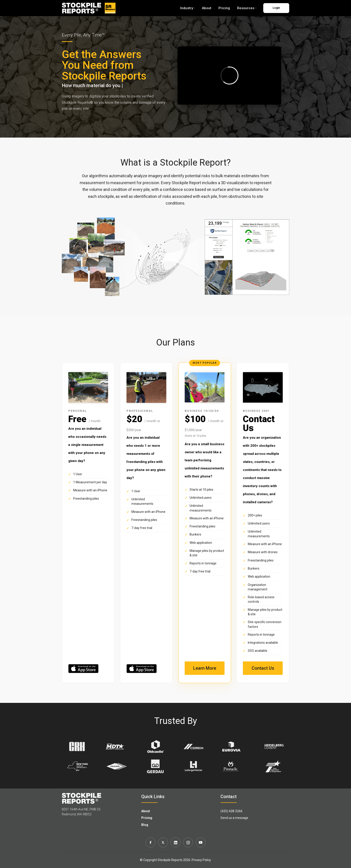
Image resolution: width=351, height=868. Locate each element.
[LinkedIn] (175, 842)
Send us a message (234, 818)
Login (276, 8)
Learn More (205, 668)
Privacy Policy (201, 860)
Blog (145, 825)
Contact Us (263, 668)
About (207, 8)
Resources (247, 8)
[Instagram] (188, 842)
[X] (163, 842)
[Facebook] (150, 842)
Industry (187, 8)
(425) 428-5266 (231, 811)
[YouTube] (201, 842)
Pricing (224, 8)
